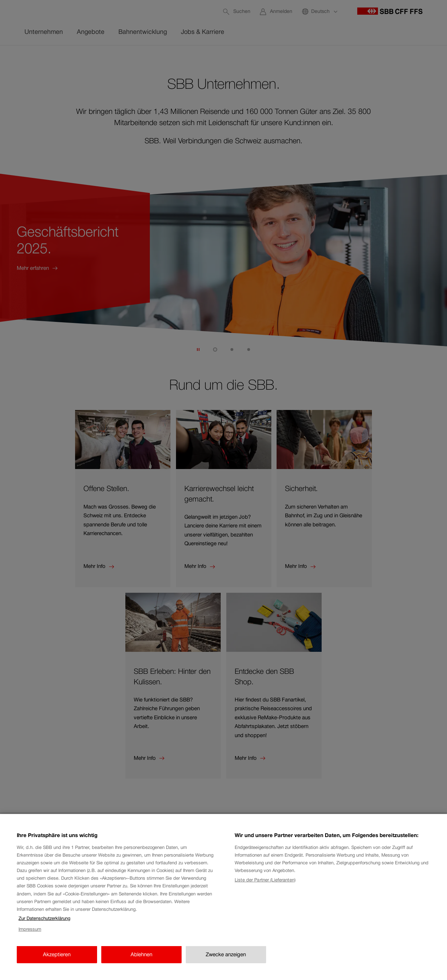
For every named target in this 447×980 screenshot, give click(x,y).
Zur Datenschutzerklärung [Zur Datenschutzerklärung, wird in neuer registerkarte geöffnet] (44, 952)
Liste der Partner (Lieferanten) (265, 913)
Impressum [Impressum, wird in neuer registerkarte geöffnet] (30, 963)
